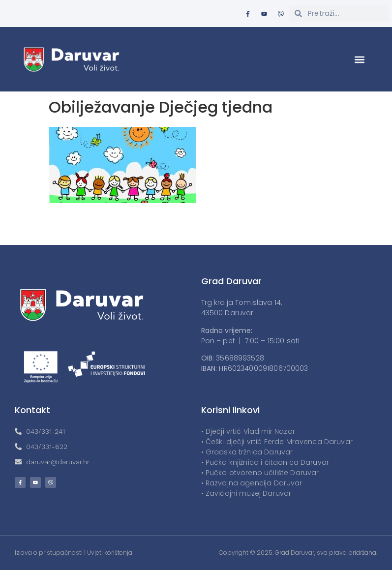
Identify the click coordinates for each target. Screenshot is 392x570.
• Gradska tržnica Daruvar (247, 452)
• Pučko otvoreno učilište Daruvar (260, 473)
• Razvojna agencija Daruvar (252, 483)
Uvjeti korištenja (110, 553)
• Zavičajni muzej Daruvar (246, 493)
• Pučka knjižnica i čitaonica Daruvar (265, 462)
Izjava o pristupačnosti (49, 553)
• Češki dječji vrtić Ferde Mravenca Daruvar (277, 442)
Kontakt (32, 410)
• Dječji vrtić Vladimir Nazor (248, 431)
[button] (359, 59)
